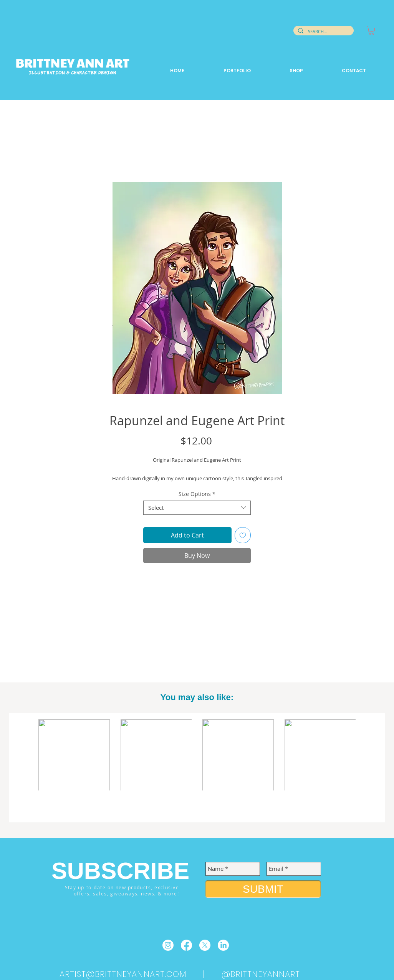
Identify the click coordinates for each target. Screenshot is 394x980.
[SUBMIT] (263, 889)
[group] (197, 768)
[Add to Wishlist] (243, 535)
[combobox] (197, 508)
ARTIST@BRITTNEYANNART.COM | (141, 974)
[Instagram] (168, 945)
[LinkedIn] (223, 945)
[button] (372, 31)
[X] (205, 945)
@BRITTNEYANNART (261, 974)
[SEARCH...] (323, 32)
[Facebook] (186, 945)
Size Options (197, 494)
